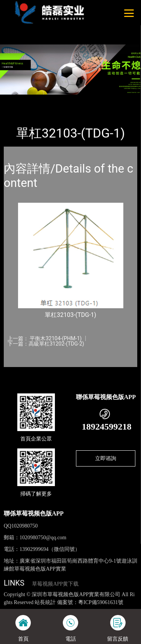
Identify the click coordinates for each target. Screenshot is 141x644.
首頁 (16, 100)
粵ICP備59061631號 (101, 602)
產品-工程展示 (45, 100)
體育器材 (78, 100)
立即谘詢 (106, 458)
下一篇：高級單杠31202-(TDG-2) (46, 344)
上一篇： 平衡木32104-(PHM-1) (45, 338)
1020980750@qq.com (43, 538)
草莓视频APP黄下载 (55, 584)
